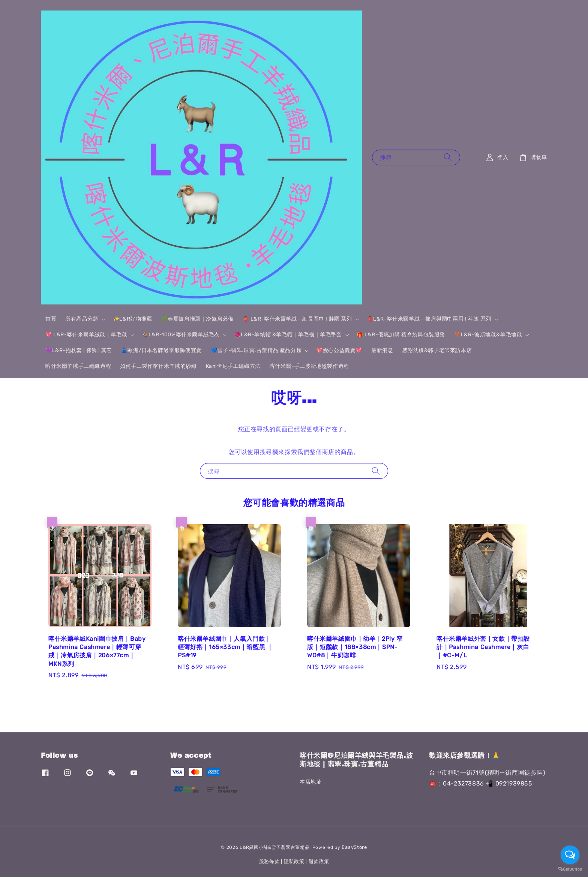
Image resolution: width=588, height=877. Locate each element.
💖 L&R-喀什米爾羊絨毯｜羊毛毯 (86, 335)
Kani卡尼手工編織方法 (233, 366)
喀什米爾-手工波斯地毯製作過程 (309, 366)
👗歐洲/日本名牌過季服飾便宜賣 (161, 350)
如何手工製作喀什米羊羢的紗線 (158, 366)
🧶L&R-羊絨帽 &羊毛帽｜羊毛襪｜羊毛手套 (288, 335)
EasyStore (354, 847)
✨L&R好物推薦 (133, 319)
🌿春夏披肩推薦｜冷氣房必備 (197, 319)
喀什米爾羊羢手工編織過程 (78, 366)
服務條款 (269, 861)
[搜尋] (448, 157)
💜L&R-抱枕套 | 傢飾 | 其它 (79, 350)
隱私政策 (294, 861)
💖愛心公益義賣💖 (339, 350)
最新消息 (382, 350)
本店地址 (310, 782)
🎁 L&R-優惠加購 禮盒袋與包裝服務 (401, 335)
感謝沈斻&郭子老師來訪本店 (437, 350)
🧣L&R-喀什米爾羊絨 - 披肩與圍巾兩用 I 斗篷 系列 (429, 319)
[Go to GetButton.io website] (570, 869)
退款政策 (319, 861)
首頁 (51, 319)
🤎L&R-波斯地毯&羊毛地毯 (488, 335)
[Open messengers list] (570, 855)
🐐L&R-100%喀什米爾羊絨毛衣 (181, 335)
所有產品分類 (82, 319)
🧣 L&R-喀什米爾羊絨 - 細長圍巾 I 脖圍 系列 (297, 319)
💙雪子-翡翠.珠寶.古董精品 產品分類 (256, 350)
